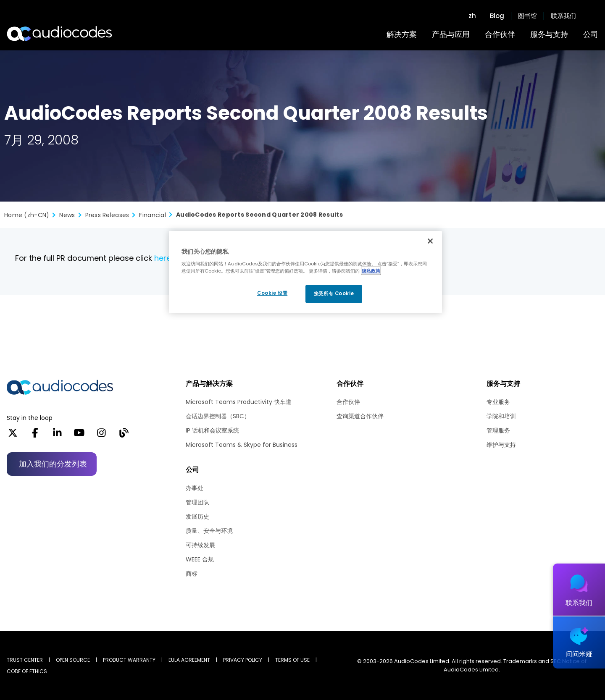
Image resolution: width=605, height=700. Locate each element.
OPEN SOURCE (73, 660)
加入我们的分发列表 (53, 464)
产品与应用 (451, 34)
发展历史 (197, 516)
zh (472, 16)
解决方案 (402, 34)
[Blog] (124, 435)
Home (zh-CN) (27, 215)
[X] (13, 435)
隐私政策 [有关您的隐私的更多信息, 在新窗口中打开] (371, 271)
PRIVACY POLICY (243, 660)
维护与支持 (501, 445)
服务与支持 (549, 34)
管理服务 (498, 430)
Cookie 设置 (272, 293)
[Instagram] (101, 435)
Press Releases (107, 215)
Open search (594, 16)
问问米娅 (579, 654)
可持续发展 (200, 545)
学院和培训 (501, 416)
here (163, 258)
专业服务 (498, 402)
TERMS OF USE (292, 660)
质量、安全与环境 (209, 531)
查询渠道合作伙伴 (360, 416)
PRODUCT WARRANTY (129, 660)
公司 (591, 34)
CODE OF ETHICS (27, 671)
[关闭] (430, 241)
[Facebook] (35, 435)
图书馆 (527, 16)
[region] (305, 272)
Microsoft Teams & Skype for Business (242, 445)
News (67, 215)
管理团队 (197, 502)
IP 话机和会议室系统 (212, 430)
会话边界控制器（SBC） (218, 416)
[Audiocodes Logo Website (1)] (60, 34)
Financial (153, 215)
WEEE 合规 (200, 559)
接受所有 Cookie (334, 294)
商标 (192, 574)
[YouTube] (79, 435)
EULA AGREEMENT (189, 660)
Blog (497, 16)
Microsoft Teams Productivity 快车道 (239, 402)
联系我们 (563, 16)
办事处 (195, 488)
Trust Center (25, 660)
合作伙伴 (500, 34)
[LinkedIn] (57, 435)
